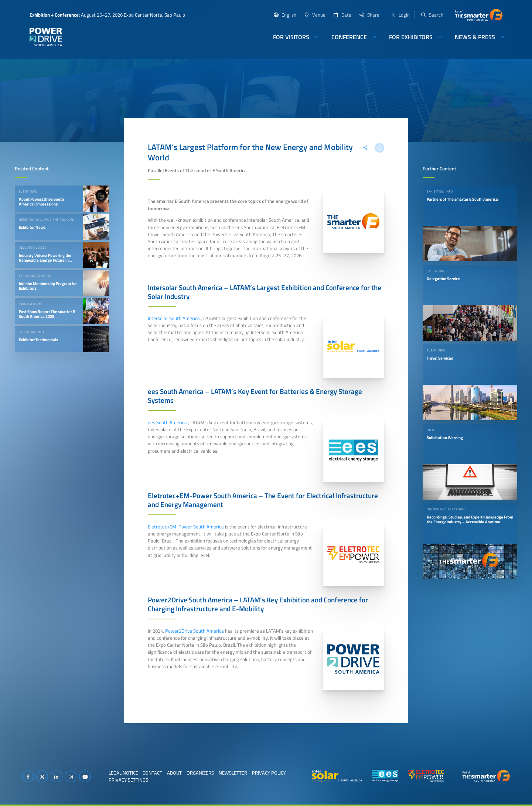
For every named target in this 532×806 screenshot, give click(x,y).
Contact (152, 773)
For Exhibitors (411, 37)
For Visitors (291, 37)
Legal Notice (123, 773)
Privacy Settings (128, 780)
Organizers (200, 773)
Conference (349, 37)
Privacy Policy (269, 773)
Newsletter (233, 773)
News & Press (475, 37)
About (174, 773)
